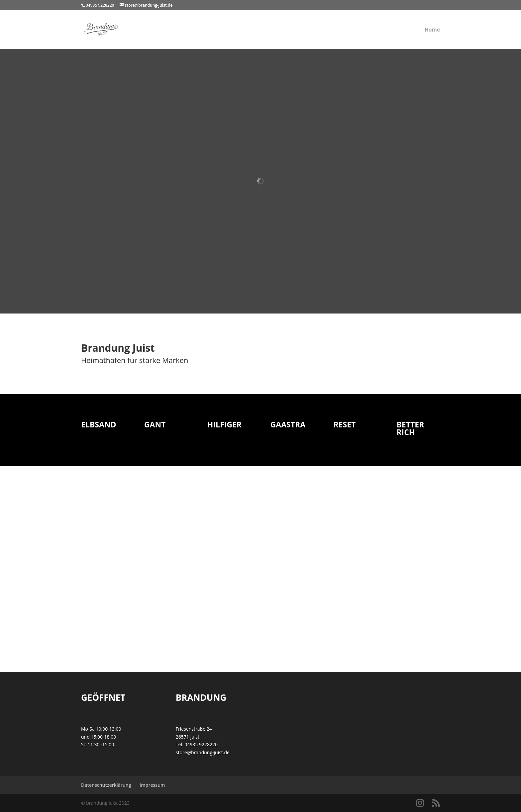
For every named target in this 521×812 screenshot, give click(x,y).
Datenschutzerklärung (106, 785)
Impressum (152, 785)
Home (432, 30)
